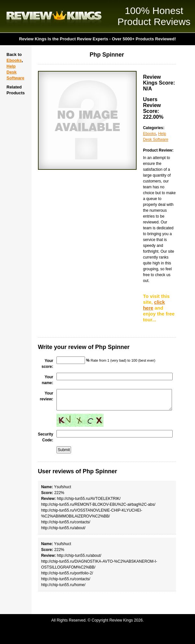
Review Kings (54, 16)
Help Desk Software (15, 72)
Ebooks (14, 60)
